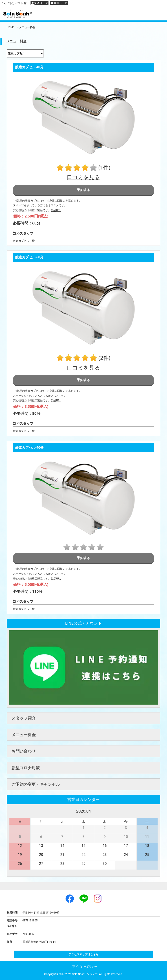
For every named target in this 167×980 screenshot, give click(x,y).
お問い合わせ (24, 751)
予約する (83, 190)
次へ (154, 811)
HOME (11, 27)
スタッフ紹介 (24, 718)
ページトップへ (83, 886)
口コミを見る (83, 177)
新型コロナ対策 (26, 768)
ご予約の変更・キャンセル (36, 784)
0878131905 (30, 921)
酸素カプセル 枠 (24, 241)
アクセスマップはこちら (83, 954)
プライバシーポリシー (83, 967)
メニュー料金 (24, 735)
